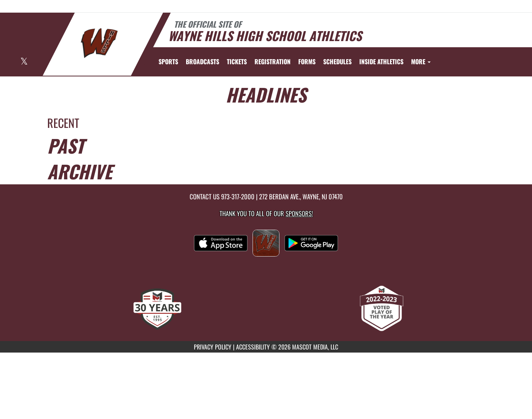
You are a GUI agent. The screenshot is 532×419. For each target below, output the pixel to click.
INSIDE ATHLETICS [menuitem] (381, 61)
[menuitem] (202, 61)
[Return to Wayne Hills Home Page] (99, 43)
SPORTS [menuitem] (168, 61)
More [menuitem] (421, 61)
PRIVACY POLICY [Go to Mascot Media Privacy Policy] (213, 347)
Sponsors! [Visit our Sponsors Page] (299, 213)
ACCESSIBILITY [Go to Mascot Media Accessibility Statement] (253, 347)
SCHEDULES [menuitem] (337, 61)
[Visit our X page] (24, 62)
